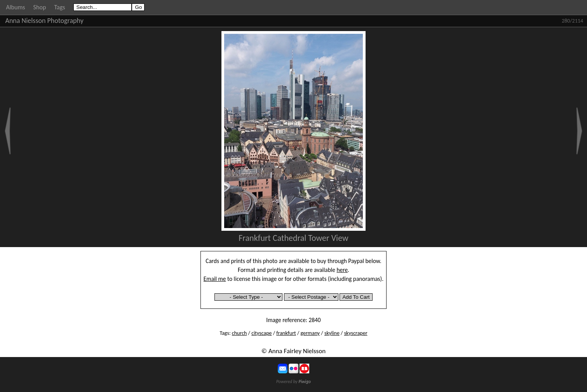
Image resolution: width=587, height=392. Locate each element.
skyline (332, 333)
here (342, 270)
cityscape (261, 333)
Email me (215, 279)
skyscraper (356, 333)
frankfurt (286, 333)
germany (310, 333)
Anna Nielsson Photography (44, 21)
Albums (16, 7)
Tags (59, 7)
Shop (40, 7)
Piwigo (305, 382)
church (240, 333)
